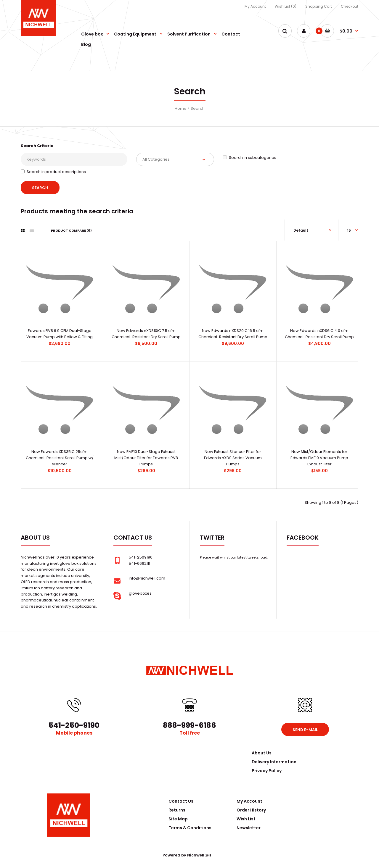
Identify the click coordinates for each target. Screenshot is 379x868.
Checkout (350, 6)
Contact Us (181, 801)
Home (181, 108)
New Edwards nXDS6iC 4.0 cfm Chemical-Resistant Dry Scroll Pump (319, 334)
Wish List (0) (286, 6)
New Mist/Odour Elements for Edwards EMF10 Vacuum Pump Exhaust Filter (319, 458)
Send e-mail (305, 730)
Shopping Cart (319, 6)
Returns (177, 810)
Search (198, 108)
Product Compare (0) (71, 230)
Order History (251, 810)
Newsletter (249, 828)
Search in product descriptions (53, 172)
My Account (255, 6)
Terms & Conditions (190, 828)
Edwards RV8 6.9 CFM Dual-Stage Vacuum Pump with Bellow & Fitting (60, 334)
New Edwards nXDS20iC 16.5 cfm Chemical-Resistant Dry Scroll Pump (233, 334)
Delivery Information (274, 762)
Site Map (178, 819)
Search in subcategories (250, 158)
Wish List (246, 819)
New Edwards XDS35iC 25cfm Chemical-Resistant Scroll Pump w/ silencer (60, 458)
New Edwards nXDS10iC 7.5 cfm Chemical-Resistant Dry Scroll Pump (146, 334)
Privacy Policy (267, 771)
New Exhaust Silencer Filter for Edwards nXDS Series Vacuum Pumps (233, 458)
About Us (262, 753)
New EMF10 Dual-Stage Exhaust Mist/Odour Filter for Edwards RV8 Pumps (146, 458)
